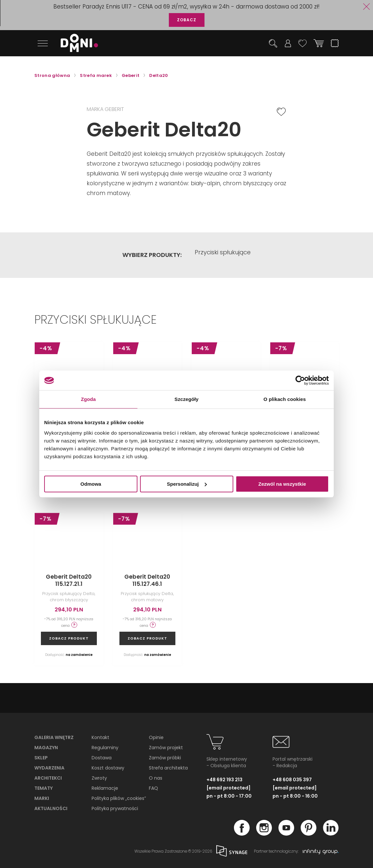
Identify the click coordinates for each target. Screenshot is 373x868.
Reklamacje (105, 788)
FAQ (153, 788)
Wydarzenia (49, 768)
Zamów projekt (166, 748)
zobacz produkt (69, 638)
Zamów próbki (165, 758)
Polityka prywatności (115, 808)
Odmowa (91, 484)
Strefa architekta (168, 768)
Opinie (156, 737)
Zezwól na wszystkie (282, 484)
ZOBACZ (187, 20)
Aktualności (51, 808)
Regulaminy (105, 748)
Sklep (41, 758)
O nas (156, 778)
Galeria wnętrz (54, 737)
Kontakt (100, 737)
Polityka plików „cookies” (119, 798)
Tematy (44, 788)
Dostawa (102, 758)
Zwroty (99, 778)
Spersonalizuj (187, 484)
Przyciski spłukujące (223, 255)
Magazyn (46, 748)
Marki (42, 798)
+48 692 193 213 (224, 779)
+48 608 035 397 (292, 779)
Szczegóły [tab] (186, 399)
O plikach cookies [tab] (284, 399)
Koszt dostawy (108, 768)
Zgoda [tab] (88, 399)
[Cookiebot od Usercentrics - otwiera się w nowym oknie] (300, 380)
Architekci (48, 778)
